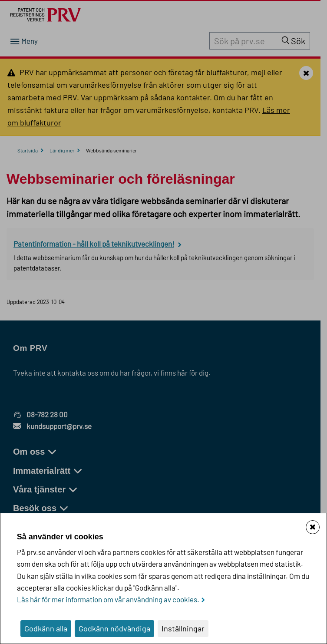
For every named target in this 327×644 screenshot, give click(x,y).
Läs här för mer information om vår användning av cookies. (108, 599)
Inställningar (183, 628)
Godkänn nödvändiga (114, 628)
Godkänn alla (46, 628)
